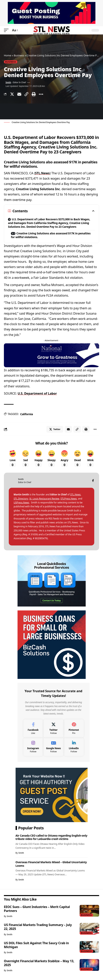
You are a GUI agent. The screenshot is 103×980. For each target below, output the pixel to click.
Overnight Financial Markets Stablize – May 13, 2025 (39, 963)
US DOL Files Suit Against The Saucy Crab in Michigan (36, 945)
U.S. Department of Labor (37, 393)
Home (7, 55)
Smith (8, 82)
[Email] (19, 94)
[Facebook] (93, 481)
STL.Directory (21, 499)
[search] (85, 30)
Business (19, 55)
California (27, 414)
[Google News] (54, 747)
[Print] (34, 94)
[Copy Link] (26, 94)
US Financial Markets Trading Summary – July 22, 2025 (38, 927)
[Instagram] (33, 747)
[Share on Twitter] (12, 94)
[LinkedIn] (74, 747)
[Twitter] (54, 728)
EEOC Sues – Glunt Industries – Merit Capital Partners (37, 909)
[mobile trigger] (7, 30)
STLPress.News (69, 499)
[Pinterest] (74, 728)
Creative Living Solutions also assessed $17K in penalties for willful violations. (51, 235)
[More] (41, 94)
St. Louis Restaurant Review (44, 499)
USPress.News (21, 503)
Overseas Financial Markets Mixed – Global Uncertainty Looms (51, 864)
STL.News (42, 173)
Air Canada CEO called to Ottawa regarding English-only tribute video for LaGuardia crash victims (51, 837)
